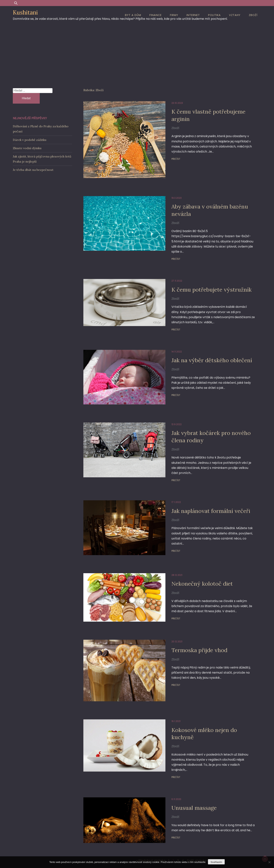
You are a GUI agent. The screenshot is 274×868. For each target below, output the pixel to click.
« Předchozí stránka (151, 806)
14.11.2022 (167, 332)
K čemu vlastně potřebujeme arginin (202, 115)
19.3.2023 (167, 189)
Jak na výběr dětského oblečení (205, 341)
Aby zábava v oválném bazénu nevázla (203, 201)
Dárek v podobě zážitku (30, 140)
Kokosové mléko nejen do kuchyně (197, 687)
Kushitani (25, 12)
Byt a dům (133, 15)
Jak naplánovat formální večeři (204, 480)
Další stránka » (198, 806)
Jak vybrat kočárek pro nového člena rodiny (204, 410)
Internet (193, 15)
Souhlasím (216, 862)
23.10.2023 (167, 103)
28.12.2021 (167, 537)
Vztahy (235, 15)
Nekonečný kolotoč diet (195, 546)
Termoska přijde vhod (192, 611)
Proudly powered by (109, 829)
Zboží (253, 15)
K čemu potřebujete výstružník (205, 275)
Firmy (174, 15)
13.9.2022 (167, 398)
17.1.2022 (166, 471)
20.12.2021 (167, 603)
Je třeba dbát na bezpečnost (33, 170)
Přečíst (166, 159)
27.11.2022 (167, 266)
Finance (156, 15)
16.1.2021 (166, 675)
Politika (214, 15)
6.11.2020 (167, 748)
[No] (269, 862)
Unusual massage (186, 757)
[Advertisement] (137, 53)
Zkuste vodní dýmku (27, 148)
